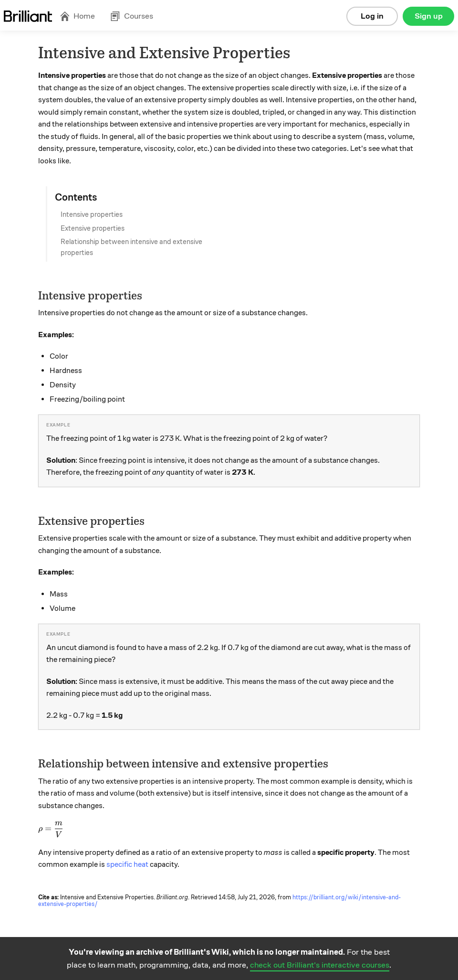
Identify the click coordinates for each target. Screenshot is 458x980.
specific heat (127, 864)
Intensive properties (92, 214)
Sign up (429, 16)
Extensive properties (93, 228)
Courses (132, 16)
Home (77, 16)
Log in (372, 16)
